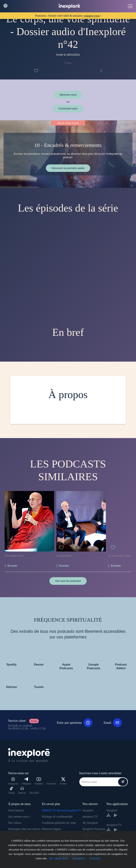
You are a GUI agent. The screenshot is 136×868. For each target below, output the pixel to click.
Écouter (12, 566)
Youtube (39, 781)
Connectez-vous (68, 108)
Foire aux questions (75, 723)
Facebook (51, 784)
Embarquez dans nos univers (24, 829)
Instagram (13, 781)
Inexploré (88, 810)
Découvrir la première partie (68, 168)
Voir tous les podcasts (68, 581)
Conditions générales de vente (59, 823)
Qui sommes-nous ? (19, 817)
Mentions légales (52, 829)
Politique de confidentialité (57, 817)
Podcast (22, 790)
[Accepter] (79, 858)
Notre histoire (16, 810)
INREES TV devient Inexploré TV (62, 810)
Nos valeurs (15, 823)
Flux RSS (34, 793)
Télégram (26, 781)
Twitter (63, 781)
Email (113, 723)
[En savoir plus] (59, 858)
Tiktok (11, 790)
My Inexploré (90, 823)
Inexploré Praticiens (94, 829)
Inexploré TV (90, 817)
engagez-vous (92, 16)
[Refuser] (95, 858)
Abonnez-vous (68, 95)
